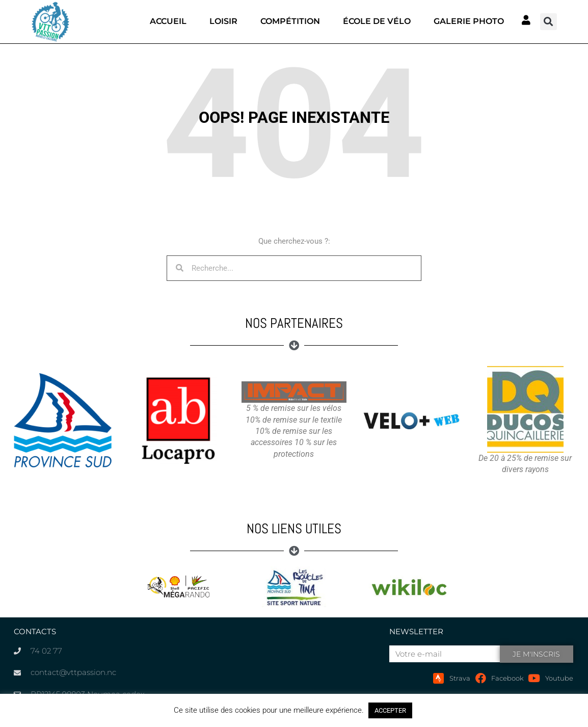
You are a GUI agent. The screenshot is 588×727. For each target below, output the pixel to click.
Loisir (223, 21)
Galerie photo (469, 21)
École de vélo (377, 21)
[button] (549, 22)
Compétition (290, 21)
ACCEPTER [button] (390, 710)
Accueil (168, 21)
